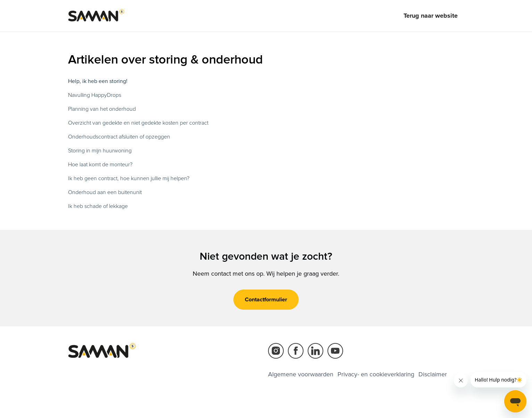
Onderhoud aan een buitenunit (105, 192)
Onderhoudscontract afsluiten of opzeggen (119, 137)
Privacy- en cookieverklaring (376, 374)
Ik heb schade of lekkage (98, 206)
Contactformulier (266, 300)
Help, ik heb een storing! (98, 81)
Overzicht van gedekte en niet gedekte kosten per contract (138, 123)
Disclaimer (433, 374)
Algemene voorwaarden (301, 374)
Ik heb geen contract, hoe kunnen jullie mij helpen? (129, 178)
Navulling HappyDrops (95, 95)
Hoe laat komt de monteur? (100, 165)
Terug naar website (431, 16)
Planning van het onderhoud (102, 109)
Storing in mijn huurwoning (100, 151)
